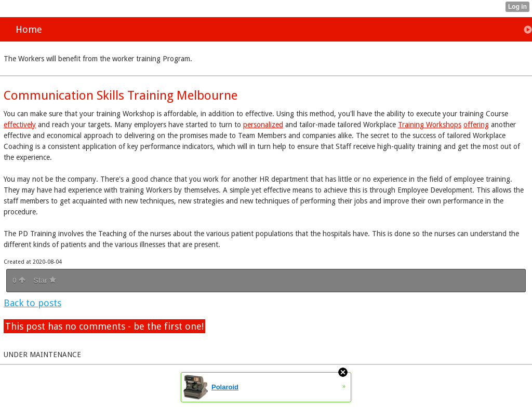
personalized (263, 125)
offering (476, 125)
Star (45, 280)
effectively (20, 125)
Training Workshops (430, 125)
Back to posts (32, 303)
